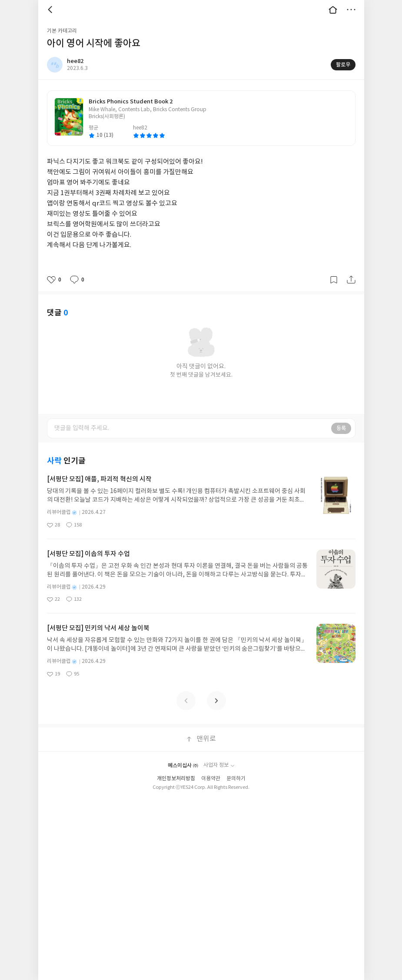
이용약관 (211, 779)
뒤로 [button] (51, 10)
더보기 (351, 10)
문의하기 (236, 779)
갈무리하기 (334, 280)
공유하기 (351, 280)
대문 (333, 10)
